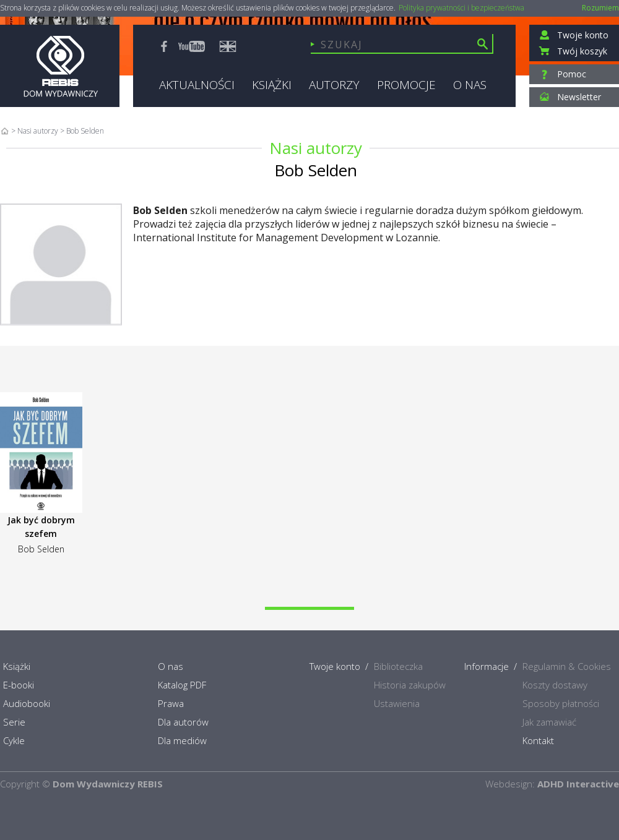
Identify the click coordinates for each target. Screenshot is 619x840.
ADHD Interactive (578, 784)
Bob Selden (41, 549)
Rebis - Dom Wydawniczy (60, 66)
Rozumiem (600, 8)
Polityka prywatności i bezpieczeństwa (461, 8)
